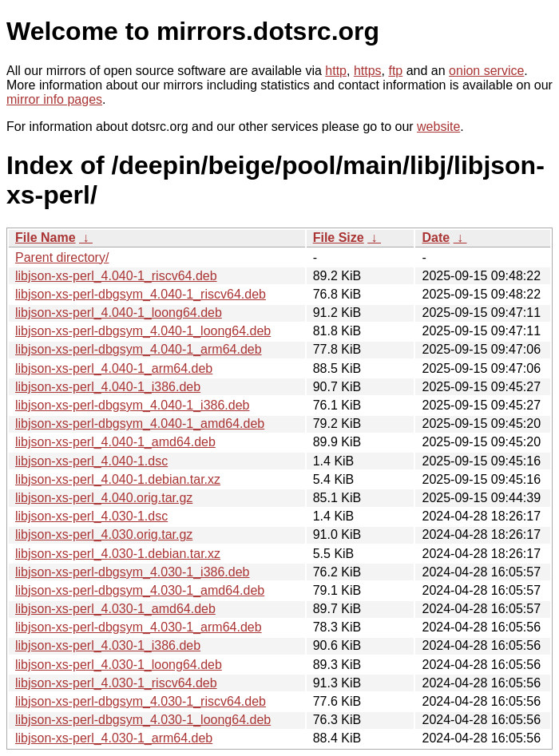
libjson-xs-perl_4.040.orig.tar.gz (104, 498)
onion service (486, 71)
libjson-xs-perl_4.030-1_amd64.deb (115, 609)
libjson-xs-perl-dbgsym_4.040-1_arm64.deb (139, 349)
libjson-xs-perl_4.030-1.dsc (91, 516)
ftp (395, 71)
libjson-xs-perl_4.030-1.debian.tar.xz (118, 554)
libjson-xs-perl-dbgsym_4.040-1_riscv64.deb (141, 294)
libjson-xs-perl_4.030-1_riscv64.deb (116, 683)
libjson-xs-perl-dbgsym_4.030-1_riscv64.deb (141, 701)
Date (436, 237)
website (438, 127)
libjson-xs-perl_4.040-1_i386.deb (108, 387)
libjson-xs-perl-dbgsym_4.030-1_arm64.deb (139, 627)
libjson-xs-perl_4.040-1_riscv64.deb (116, 276)
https (368, 71)
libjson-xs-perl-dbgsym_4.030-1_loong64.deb (143, 720)
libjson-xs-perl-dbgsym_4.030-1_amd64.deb (140, 590)
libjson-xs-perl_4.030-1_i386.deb (108, 645)
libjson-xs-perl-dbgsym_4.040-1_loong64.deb (143, 331)
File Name (46, 237)
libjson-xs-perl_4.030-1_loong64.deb (119, 665)
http (336, 71)
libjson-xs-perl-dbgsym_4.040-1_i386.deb (133, 405)
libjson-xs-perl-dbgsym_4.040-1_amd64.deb (140, 424)
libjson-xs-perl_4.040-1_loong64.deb (119, 313)
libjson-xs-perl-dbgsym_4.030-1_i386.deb (133, 572)
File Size (339, 237)
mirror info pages (54, 99)
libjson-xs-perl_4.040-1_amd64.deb (115, 442)
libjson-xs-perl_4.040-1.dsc (91, 461)
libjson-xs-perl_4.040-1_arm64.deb (114, 368)
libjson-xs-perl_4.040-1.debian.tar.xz (118, 479)
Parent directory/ (62, 257)
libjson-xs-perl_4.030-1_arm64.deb (114, 738)
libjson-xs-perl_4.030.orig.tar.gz (104, 534)
